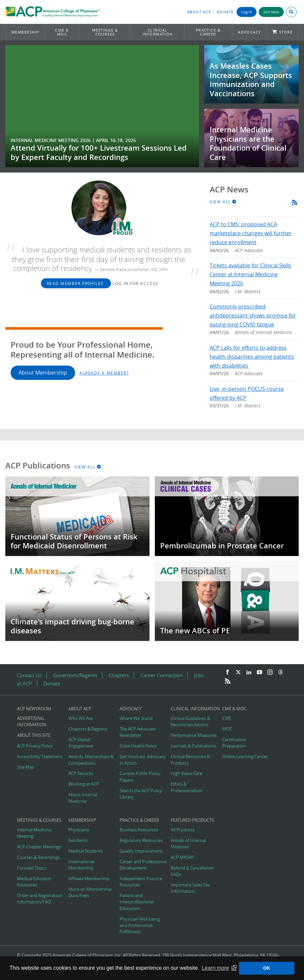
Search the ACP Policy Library (141, 794)
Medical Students (86, 851)
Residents (78, 840)
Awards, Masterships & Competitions (91, 760)
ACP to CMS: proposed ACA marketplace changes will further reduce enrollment (251, 233)
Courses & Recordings (38, 857)
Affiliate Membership (89, 879)
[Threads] (280, 672)
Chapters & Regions (88, 729)
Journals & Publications (193, 746)
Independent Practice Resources (141, 882)
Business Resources (139, 830)
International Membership (81, 865)
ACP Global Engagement (81, 743)
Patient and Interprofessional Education (137, 902)
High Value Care (186, 773)
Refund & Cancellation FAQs (193, 871)
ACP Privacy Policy (35, 746)
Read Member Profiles (76, 283)
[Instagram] (270, 672)
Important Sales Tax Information (190, 888)
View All (223, 202)
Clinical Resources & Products (190, 760)
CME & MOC (62, 32)
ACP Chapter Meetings (39, 847)
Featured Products (192, 820)
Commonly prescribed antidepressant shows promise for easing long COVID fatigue (253, 315)
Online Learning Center (245, 757)
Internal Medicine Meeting (34, 833)
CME (227, 718)
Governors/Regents (75, 675)
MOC (227, 729)
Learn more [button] (215, 968)
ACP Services (81, 773)
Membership (25, 32)
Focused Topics (32, 868)
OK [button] (267, 968)
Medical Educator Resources (34, 882)
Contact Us (29, 675)
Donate (225, 12)
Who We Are (81, 718)
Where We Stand (136, 718)
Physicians (79, 830)
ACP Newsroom (34, 709)
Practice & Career (208, 32)
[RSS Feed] (228, 681)
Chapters (119, 675)
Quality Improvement (141, 851)
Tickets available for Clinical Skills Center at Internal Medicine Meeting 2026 (251, 274)
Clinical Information (158, 32)
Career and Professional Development (143, 865)
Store (286, 32)
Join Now (271, 12)
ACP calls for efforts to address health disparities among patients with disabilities (252, 357)
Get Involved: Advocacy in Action (143, 760)
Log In (247, 12)
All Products (183, 830)
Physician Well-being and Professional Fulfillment (140, 925)
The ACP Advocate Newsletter (138, 732)
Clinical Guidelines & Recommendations (190, 722)
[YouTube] (259, 672)
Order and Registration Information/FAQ (40, 899)
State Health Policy (138, 746)
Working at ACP (84, 784)
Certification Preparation (234, 743)
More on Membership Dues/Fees (90, 892)
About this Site (34, 735)
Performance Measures (194, 735)
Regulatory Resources (141, 840)
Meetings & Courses (105, 32)
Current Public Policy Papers (140, 777)
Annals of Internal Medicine (188, 844)
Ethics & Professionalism (186, 787)
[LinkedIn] (249, 672)
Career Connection (162, 675)
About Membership (43, 373)
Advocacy (250, 32)
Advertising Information (32, 722)
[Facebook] (228, 672)
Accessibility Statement (40, 757)
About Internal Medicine (83, 798)
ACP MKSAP (182, 857)
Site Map (26, 767)
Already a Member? (104, 373)
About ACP (199, 12)
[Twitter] (238, 672)
